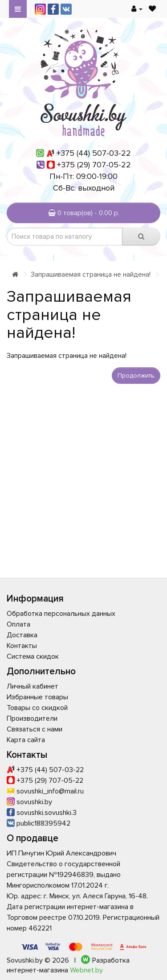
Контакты (22, 646)
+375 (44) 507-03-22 (94, 153)
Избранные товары (37, 697)
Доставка (22, 635)
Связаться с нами (35, 729)
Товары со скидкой (37, 708)
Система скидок (33, 656)
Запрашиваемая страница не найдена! (91, 274)
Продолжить (136, 376)
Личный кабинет (33, 686)
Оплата (18, 624)
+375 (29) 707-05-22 (94, 165)
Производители (32, 718)
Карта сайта (26, 740)
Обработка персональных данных (61, 614)
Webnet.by (86, 970)
